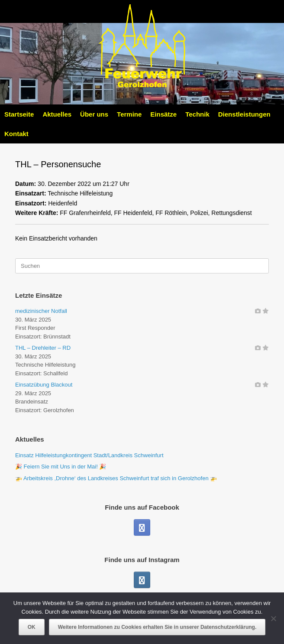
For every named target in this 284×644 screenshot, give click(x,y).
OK (32, 627)
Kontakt (16, 134)
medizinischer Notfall (41, 311)
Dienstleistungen (244, 114)
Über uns (94, 114)
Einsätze (163, 114)
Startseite (19, 114)
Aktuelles (57, 114)
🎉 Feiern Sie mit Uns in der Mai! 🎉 (61, 467)
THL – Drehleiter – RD (43, 348)
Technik (197, 114)
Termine (129, 114)
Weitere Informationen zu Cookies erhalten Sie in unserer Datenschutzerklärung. (157, 627)
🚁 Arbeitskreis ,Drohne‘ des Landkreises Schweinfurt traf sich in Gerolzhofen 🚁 (116, 478)
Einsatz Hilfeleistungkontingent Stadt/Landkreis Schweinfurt (89, 455)
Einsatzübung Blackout (44, 385)
